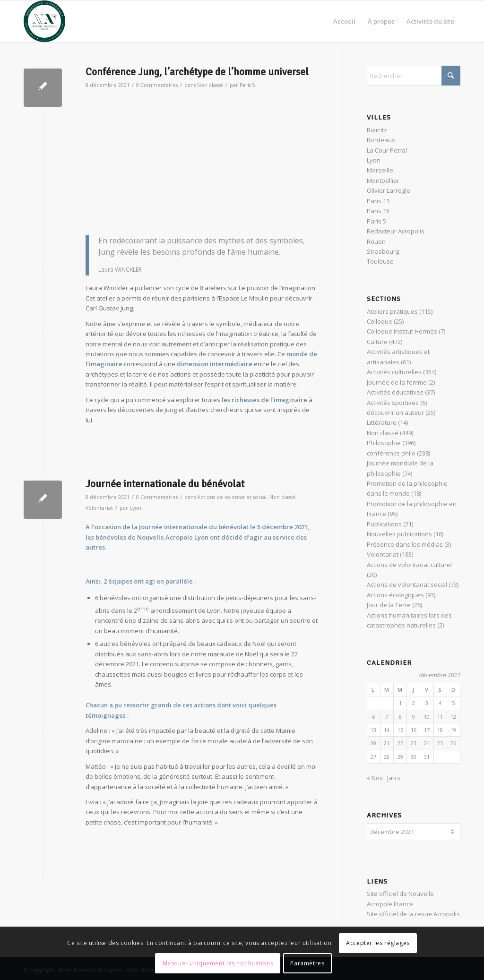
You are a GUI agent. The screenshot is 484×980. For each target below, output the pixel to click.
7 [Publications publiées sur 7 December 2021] (387, 717)
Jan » (394, 778)
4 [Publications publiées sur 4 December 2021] (440, 703)
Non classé (210, 85)
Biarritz (377, 130)
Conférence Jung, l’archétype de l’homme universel (197, 72)
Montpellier (383, 181)
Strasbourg (383, 251)
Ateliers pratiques (392, 311)
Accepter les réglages (378, 943)
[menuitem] (344, 21)
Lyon (135, 508)
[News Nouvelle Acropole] (44, 21)
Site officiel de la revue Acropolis (413, 912)
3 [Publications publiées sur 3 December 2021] (427, 703)
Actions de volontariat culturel (409, 565)
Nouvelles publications (399, 534)
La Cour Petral (387, 150)
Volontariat (99, 508)
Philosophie (384, 443)
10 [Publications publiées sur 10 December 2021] (427, 717)
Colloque (380, 321)
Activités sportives (393, 403)
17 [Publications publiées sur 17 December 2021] (427, 730)
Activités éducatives (395, 392)
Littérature (382, 422)
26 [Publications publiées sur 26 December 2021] (453, 743)
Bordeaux (381, 140)
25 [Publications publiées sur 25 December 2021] (440, 743)
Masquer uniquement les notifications (218, 963)
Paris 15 (378, 211)
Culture (377, 342)
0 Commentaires (157, 85)
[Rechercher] (414, 76)
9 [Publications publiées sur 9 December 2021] (414, 717)
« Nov (375, 778)
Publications (384, 524)
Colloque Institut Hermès (402, 331)
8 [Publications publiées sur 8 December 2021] (400, 717)
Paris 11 (378, 201)
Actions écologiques (395, 595)
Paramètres (307, 963)
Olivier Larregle (389, 190)
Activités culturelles (394, 372)
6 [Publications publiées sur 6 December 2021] (373, 717)
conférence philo (391, 453)
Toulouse (380, 261)
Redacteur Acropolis (396, 231)
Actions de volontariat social (232, 497)
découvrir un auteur (395, 413)
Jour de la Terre (389, 605)
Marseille (380, 170)
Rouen (376, 241)
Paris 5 (247, 85)
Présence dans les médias (405, 544)
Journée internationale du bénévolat (165, 484)
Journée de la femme (397, 382)
